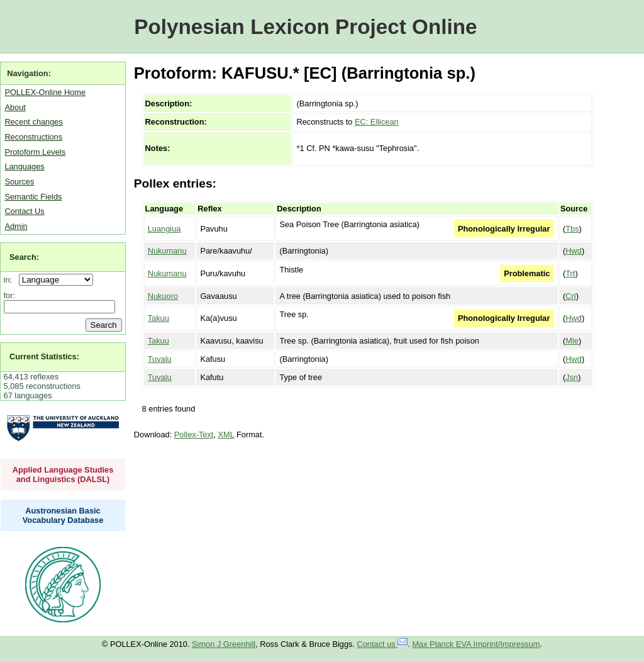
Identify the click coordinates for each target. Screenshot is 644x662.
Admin (16, 226)
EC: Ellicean (377, 122)
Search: (24, 257)
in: (10, 280)
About (15, 107)
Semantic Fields (33, 197)
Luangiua (164, 229)
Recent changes (33, 122)
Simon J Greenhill (224, 644)
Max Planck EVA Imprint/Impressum (476, 644)
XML (226, 435)
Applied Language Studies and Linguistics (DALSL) (63, 474)
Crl (570, 296)
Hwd (574, 251)
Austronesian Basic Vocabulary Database (63, 515)
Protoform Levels (35, 152)
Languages (24, 166)
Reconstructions (33, 137)
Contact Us (24, 211)
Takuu (158, 318)
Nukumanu (167, 251)
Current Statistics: (44, 356)
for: (10, 295)
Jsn (572, 377)
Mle (572, 341)
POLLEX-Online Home (45, 92)
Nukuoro (163, 296)
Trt (570, 273)
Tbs (572, 229)
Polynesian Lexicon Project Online (305, 27)
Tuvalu (160, 359)
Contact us (383, 644)
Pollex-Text (194, 435)
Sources (19, 182)
